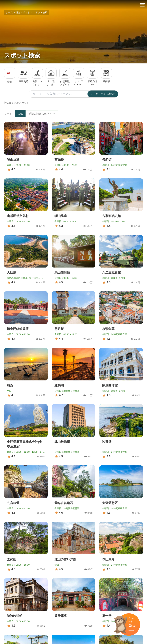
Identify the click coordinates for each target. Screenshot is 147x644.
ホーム (9, 12)
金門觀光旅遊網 (73, 5)
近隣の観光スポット (42, 114)
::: (1, 2)
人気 (20, 114)
